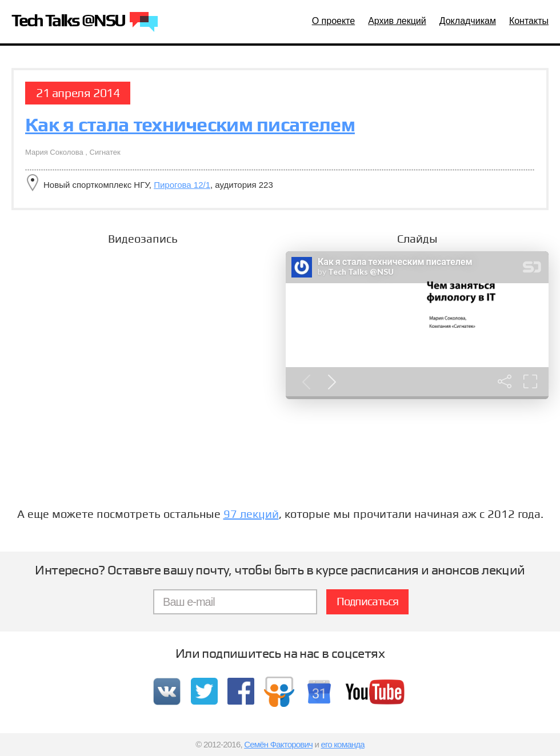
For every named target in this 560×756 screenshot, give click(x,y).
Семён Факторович (278, 744)
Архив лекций (397, 21)
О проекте (333, 21)
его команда (342, 744)
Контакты (529, 21)
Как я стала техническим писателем (190, 124)
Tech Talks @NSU (85, 23)
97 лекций (251, 514)
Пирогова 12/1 (182, 185)
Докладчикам (468, 21)
